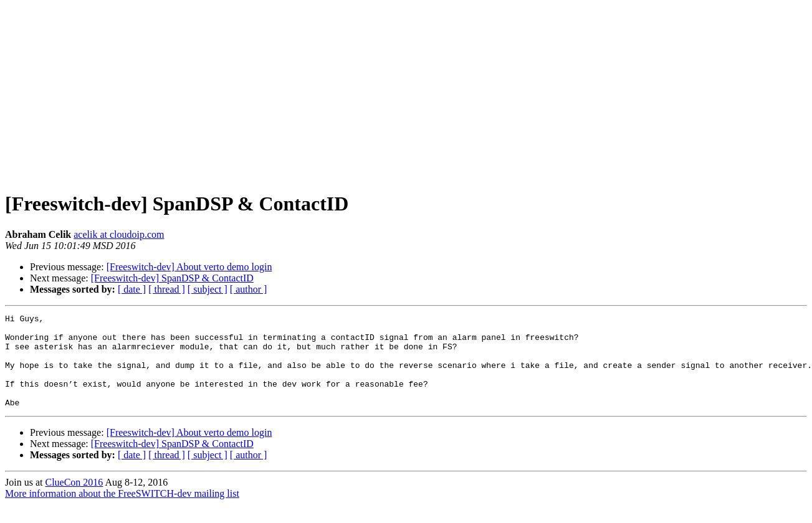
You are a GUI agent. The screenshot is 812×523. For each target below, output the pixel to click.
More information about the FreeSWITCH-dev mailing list (122, 512)
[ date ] (132, 289)
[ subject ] (208, 289)
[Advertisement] (406, 92)
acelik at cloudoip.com (119, 234)
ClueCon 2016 (74, 501)
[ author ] (249, 289)
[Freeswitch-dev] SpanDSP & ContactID (172, 278)
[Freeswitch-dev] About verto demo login (189, 267)
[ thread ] (167, 289)
